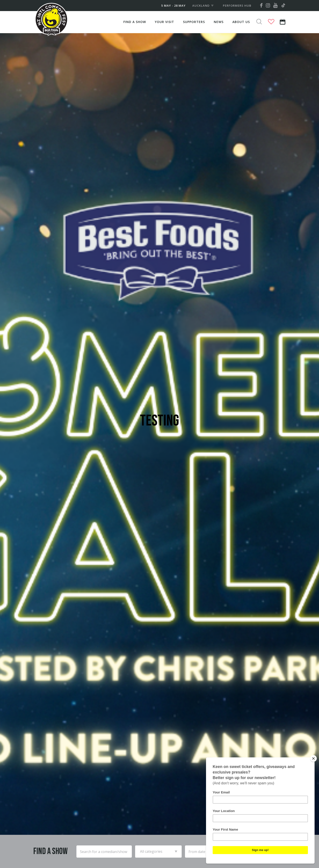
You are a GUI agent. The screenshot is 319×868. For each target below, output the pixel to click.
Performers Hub (237, 6)
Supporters (194, 22)
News (219, 22)
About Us (241, 22)
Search (271, 852)
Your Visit (164, 22)
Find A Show (135, 22)
